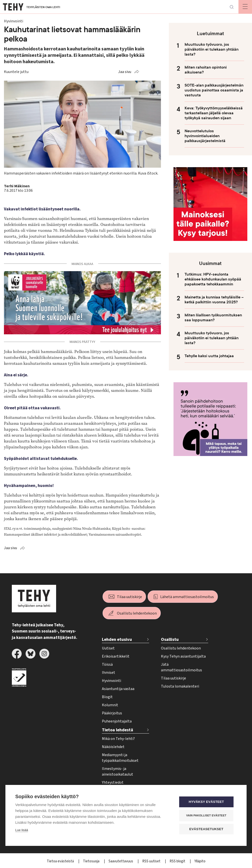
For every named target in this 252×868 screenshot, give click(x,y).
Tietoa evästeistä (61, 861)
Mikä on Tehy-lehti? (118, 739)
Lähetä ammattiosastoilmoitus (187, 597)
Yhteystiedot (113, 782)
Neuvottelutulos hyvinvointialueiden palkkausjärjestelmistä (205, 136)
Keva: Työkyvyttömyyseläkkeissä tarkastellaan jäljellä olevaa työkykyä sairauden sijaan (214, 113)
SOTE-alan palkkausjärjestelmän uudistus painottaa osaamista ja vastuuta (214, 90)
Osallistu (170, 640)
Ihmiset (109, 673)
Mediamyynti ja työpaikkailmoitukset (120, 758)
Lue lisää (22, 830)
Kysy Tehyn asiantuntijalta (183, 656)
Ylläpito (200, 861)
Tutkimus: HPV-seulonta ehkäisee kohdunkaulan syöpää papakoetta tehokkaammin (213, 279)
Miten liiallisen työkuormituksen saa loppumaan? (213, 318)
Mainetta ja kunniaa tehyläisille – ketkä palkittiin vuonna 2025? (214, 300)
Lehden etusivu (117, 640)
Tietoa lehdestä (118, 730)
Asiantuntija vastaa (118, 689)
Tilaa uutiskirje (129, 597)
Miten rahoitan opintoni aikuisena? (206, 70)
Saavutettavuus (121, 861)
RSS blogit (178, 861)
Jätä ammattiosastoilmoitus (181, 667)
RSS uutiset (152, 861)
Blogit (107, 697)
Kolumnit (110, 705)
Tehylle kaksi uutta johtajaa (209, 356)
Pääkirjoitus (112, 713)
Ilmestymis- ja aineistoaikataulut (118, 772)
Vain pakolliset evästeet (207, 815)
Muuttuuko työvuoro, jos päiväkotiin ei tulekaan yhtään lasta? (212, 49)
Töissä (107, 664)
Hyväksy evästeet (207, 802)
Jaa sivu (125, 72)
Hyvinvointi (111, 681)
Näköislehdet (113, 747)
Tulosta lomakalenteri (180, 686)
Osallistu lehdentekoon (137, 613)
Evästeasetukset (207, 829)
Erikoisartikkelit (116, 656)
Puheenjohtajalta (117, 721)
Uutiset (108, 648)
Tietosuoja (92, 861)
